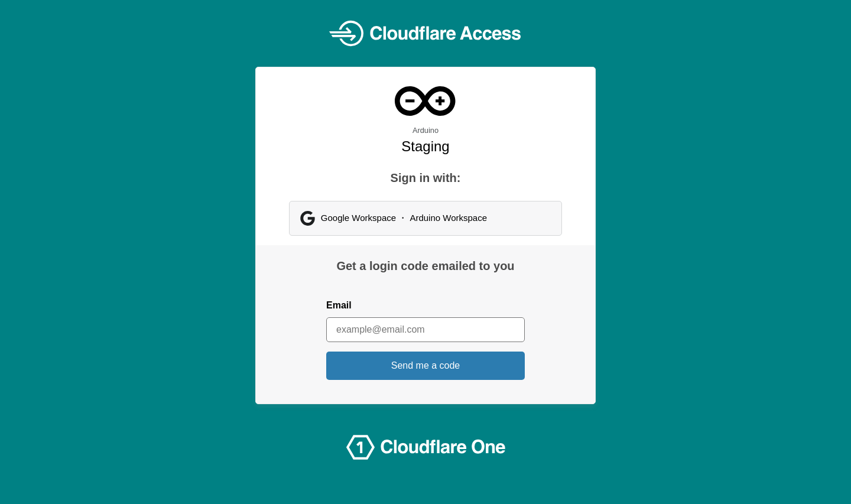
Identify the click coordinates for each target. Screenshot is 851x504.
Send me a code (426, 365)
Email (339, 305)
